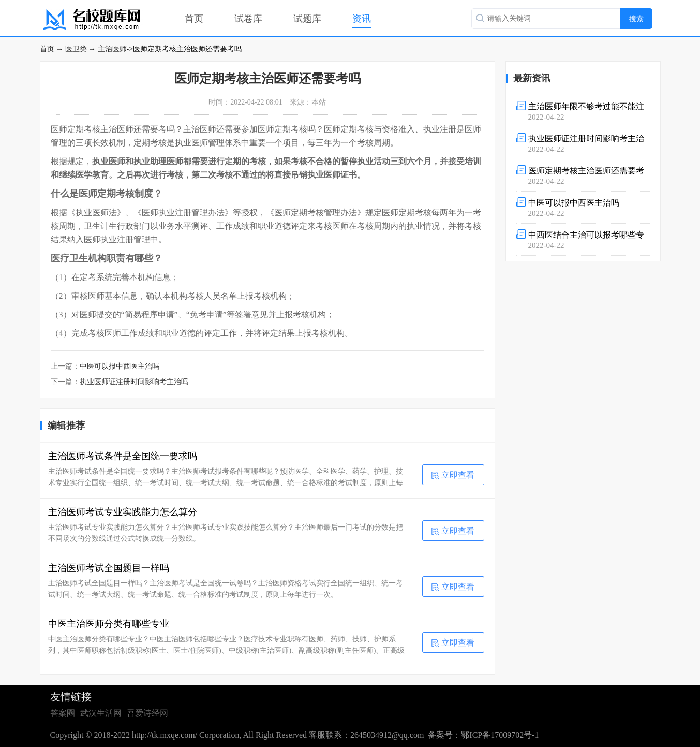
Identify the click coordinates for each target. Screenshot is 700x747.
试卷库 (248, 19)
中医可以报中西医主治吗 (120, 366)
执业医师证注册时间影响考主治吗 (134, 382)
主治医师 (112, 49)
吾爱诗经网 (147, 713)
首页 (194, 19)
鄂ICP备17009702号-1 (500, 735)
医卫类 (76, 49)
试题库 (307, 19)
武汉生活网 (101, 713)
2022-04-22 (583, 111)
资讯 (362, 19)
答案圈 (63, 713)
